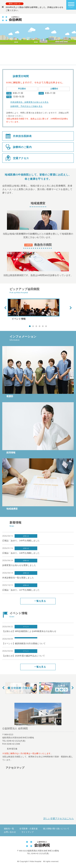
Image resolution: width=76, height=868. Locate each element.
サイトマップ (28, 832)
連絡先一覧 (9, 829)
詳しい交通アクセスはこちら (59, 819)
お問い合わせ (10, 832)
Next (71, 308)
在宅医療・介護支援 (29, 829)
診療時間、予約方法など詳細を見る (26, 106)
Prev (5, 308)
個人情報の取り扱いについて (56, 829)
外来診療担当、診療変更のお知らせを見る (29, 102)
